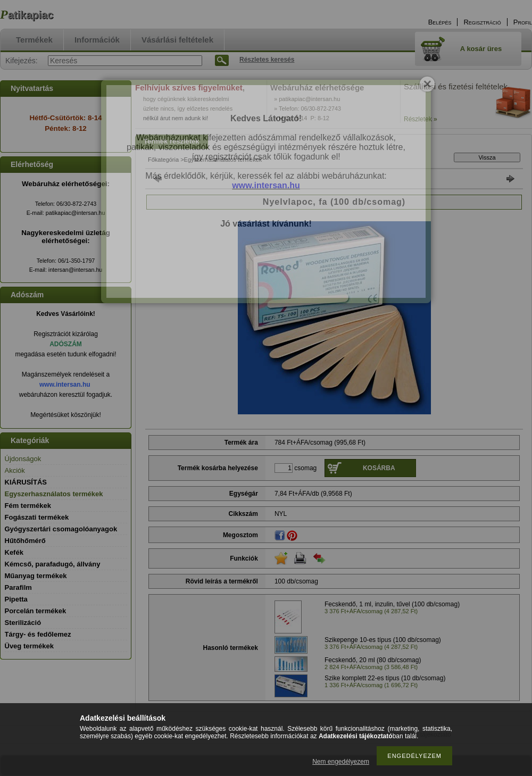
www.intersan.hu (65, 385)
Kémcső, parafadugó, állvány (53, 564)
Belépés (440, 22)
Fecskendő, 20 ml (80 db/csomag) (373, 660)
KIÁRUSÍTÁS (26, 482)
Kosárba (379, 468)
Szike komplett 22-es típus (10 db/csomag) (385, 678)
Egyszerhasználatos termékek (54, 494)
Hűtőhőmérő (25, 541)
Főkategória (163, 160)
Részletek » (421, 119)
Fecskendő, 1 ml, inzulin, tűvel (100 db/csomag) (392, 604)
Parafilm (18, 587)
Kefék (14, 552)
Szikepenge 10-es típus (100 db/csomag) (383, 640)
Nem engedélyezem (341, 762)
